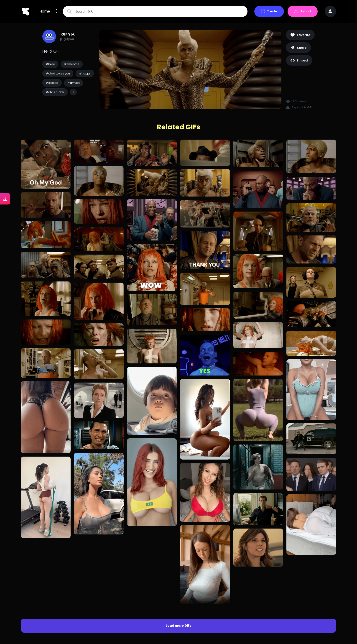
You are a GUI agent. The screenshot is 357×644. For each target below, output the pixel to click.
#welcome (72, 64)
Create (269, 11)
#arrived (74, 83)
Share (298, 48)
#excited (52, 83)
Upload (303, 11)
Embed (299, 60)
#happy (85, 73)
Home (45, 11)
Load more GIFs (179, 548)
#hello (50, 64)
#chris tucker (55, 92)
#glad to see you (58, 73)
